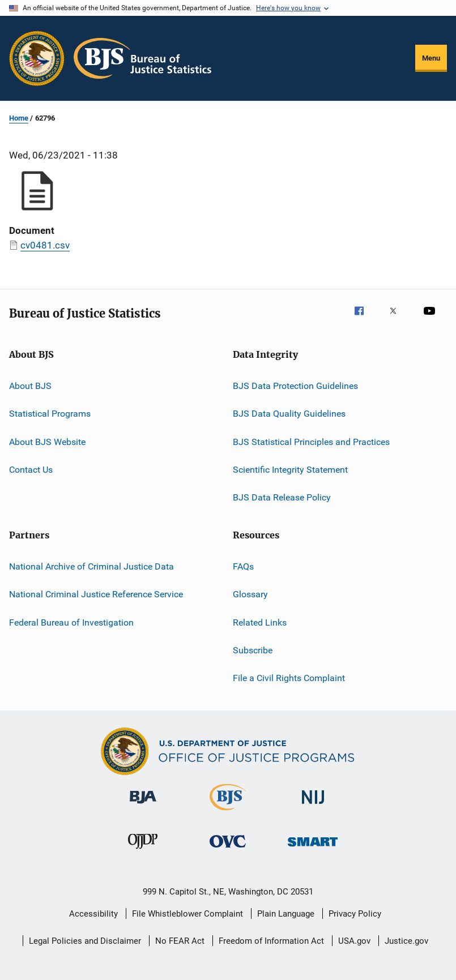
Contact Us (31, 470)
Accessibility (93, 914)
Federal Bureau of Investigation (71, 622)
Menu (431, 58)
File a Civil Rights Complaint (289, 678)
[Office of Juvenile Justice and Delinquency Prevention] (143, 851)
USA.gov (354, 941)
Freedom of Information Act (271, 941)
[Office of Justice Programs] (37, 58)
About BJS (30, 386)
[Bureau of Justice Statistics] (228, 812)
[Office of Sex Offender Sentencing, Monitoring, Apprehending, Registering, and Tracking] (313, 848)
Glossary (250, 594)
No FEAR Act (180, 941)
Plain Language (286, 914)
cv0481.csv (45, 245)
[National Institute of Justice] (313, 806)
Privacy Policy (355, 914)
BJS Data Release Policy (282, 497)
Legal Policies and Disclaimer (85, 941)
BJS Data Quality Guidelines (289, 414)
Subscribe (253, 650)
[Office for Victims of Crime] (228, 850)
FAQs (243, 566)
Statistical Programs (50, 414)
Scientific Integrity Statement (290, 470)
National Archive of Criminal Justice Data (91, 566)
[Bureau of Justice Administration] (143, 806)
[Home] (142, 58)
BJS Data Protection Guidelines (295, 386)
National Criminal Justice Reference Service (96, 594)
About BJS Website (47, 442)
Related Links (260, 622)
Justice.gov (406, 941)
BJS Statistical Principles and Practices (311, 442)
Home (19, 118)
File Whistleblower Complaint (187, 914)
